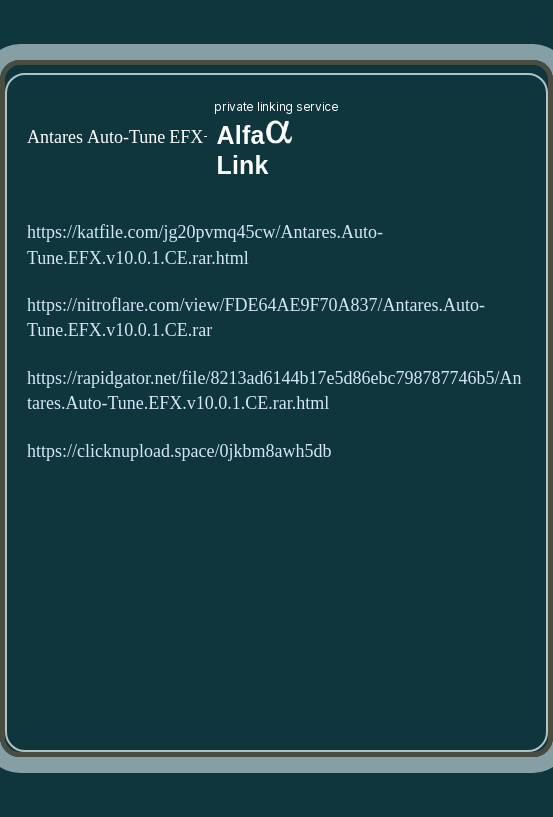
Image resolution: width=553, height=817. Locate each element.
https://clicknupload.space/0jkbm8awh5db (179, 451)
